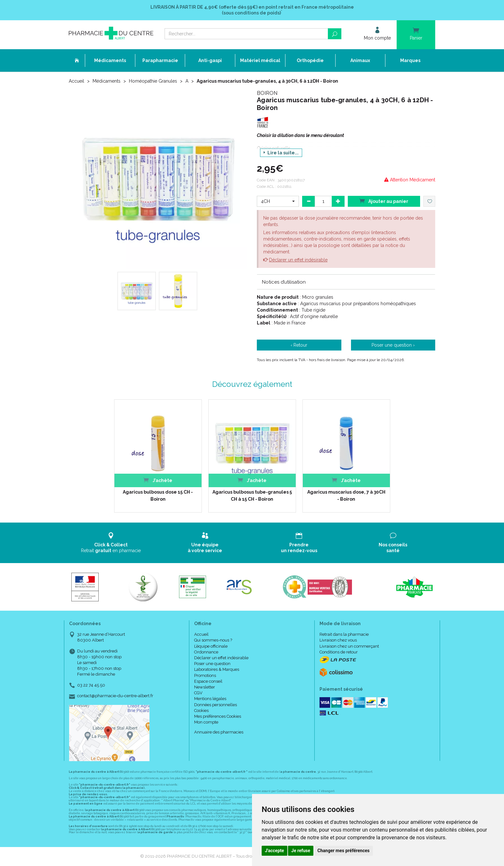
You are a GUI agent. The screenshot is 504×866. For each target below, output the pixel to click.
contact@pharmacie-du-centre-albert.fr (115, 696)
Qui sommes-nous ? (213, 640)
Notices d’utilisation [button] (284, 282)
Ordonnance (206, 652)
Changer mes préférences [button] (344, 851)
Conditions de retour (339, 652)
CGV (198, 693)
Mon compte (206, 722)
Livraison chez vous (338, 640)
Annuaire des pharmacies (219, 732)
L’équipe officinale (211, 646)
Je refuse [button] (301, 851)
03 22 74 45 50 (91, 685)
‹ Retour (299, 345)
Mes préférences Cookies (218, 716)
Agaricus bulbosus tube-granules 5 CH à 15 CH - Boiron (252, 496)
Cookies (201, 711)
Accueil (76, 81)
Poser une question (212, 664)
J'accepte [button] (274, 851)
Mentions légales (210, 699)
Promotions (205, 675)
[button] (278, 201)
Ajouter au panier (384, 201)
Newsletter (205, 687)
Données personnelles (216, 705)
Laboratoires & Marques (217, 669)
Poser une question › (393, 345)
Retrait (111, 543)
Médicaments (107, 81)
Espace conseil (208, 681)
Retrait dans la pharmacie (344, 634)
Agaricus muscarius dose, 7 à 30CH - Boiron (346, 496)
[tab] (346, 282)
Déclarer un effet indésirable (298, 260)
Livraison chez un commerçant (349, 646)
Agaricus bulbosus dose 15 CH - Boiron (158, 496)
